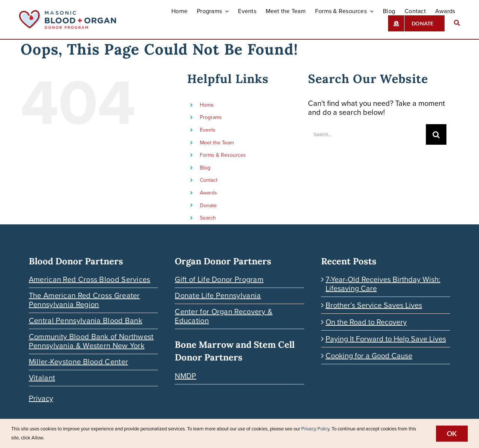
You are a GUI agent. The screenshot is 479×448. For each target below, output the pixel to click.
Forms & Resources (223, 155)
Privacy (41, 398)
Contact (209, 180)
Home (207, 105)
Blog (205, 168)
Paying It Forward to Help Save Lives (386, 339)
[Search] (457, 23)
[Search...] (367, 134)
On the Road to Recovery (366, 322)
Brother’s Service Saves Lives (374, 305)
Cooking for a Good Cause (369, 356)
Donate (208, 205)
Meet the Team (217, 143)
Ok (452, 433)
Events (208, 130)
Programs (211, 117)
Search (208, 218)
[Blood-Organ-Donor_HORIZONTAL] (68, 14)
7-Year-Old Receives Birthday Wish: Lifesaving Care (383, 284)
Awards (208, 193)
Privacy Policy (315, 429)
